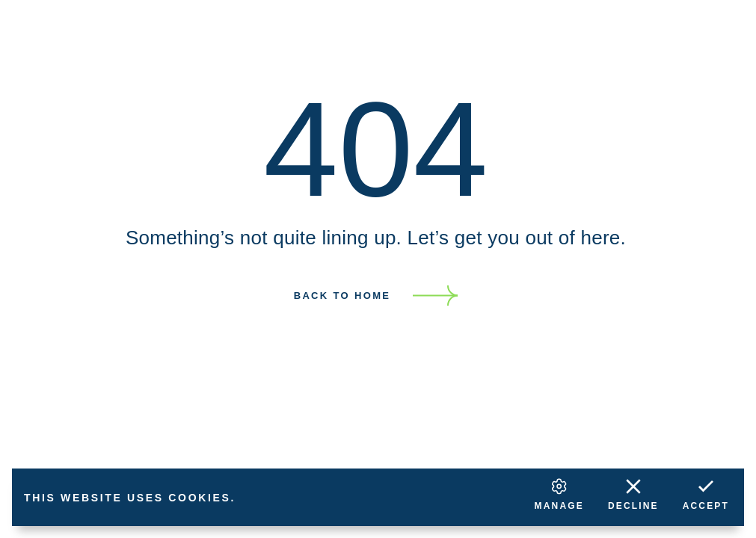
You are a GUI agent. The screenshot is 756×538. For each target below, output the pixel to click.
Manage (559, 493)
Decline (633, 493)
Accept (706, 493)
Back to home (342, 296)
